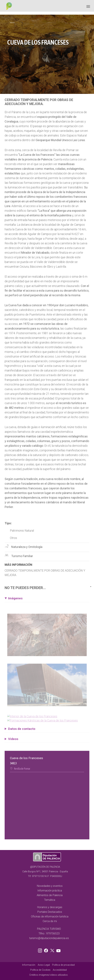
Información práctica (50, 891)
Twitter (53, 950)
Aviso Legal (44, 965)
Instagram (41, 950)
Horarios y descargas (50, 907)
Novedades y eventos (50, 886)
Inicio (12, 23)
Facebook (47, 950)
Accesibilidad (60, 970)
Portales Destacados (50, 912)
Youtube (58, 950)
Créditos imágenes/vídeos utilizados (48, 975)
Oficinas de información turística (50, 917)
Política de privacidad (63, 965)
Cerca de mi (50, 921)
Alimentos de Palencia (50, 895)
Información (29, 965)
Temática (50, 900)
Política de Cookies (40, 970)
